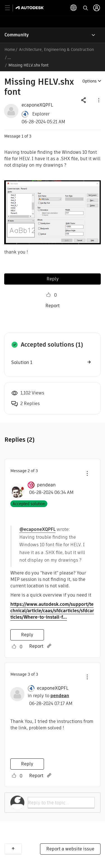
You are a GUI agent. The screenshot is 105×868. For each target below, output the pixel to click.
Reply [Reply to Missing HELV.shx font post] (53, 279)
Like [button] (48, 295)
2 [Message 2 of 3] (29, 471)
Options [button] (89, 81)
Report (53, 306)
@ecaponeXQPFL (37, 529)
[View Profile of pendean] (46, 485)
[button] (98, 100)
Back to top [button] (13, 849)
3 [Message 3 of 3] (29, 674)
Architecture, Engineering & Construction (56, 49)
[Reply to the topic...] (61, 803)
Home (10, 49)
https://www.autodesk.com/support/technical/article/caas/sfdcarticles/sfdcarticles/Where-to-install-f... (52, 611)
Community (17, 35)
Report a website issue (70, 849)
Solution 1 (22, 362)
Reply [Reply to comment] (27, 635)
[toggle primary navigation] (11, 8)
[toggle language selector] (74, 8)
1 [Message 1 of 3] (22, 136)
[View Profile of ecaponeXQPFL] (37, 105)
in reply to (48, 696)
